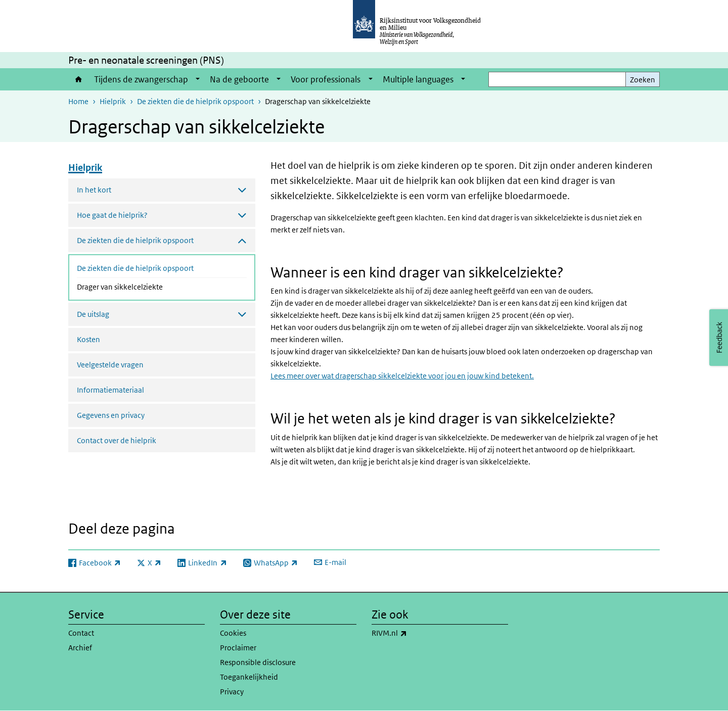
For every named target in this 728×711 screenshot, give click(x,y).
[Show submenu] (198, 79)
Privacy (232, 692)
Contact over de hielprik (117, 440)
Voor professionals (326, 79)
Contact (81, 633)
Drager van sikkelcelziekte (147, 286)
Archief (80, 648)
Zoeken (643, 80)
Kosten (88, 339)
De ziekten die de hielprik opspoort (195, 101)
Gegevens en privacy (111, 415)
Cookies (233, 633)
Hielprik (113, 101)
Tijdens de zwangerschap (141, 79)
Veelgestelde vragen (110, 365)
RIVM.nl (412, 633)
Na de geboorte (239, 79)
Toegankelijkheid (249, 677)
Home (79, 79)
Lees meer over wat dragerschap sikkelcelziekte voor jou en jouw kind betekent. (402, 376)
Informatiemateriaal (110, 390)
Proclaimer (238, 648)
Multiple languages (418, 79)
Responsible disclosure (258, 662)
